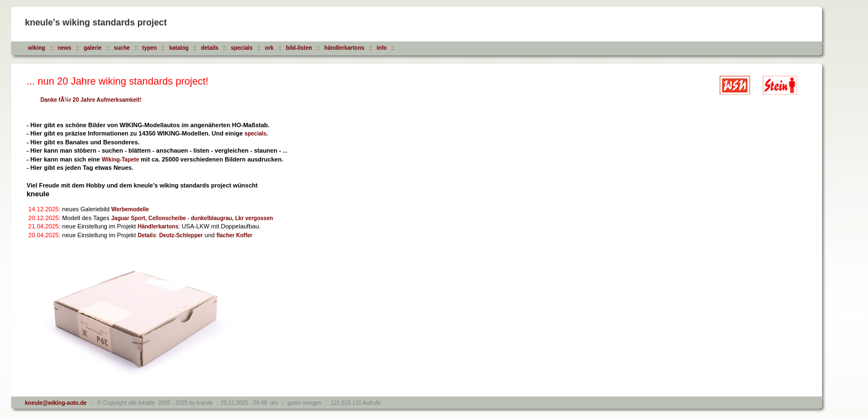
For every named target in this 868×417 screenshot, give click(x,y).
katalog (179, 48)
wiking (37, 48)
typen (150, 48)
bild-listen (299, 48)
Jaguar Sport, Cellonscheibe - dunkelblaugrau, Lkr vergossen (192, 218)
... (285, 151)
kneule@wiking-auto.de (56, 403)
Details (147, 235)
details (210, 48)
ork (270, 48)
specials (242, 48)
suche (122, 48)
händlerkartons (344, 48)
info (381, 48)
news (64, 48)
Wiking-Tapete (121, 160)
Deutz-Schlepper (181, 235)
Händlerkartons (158, 226)
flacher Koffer (234, 235)
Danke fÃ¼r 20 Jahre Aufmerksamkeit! (91, 100)
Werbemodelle (130, 209)
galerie (92, 48)
